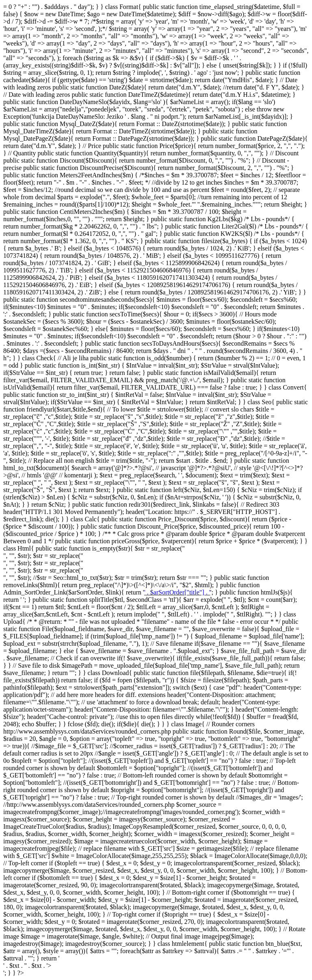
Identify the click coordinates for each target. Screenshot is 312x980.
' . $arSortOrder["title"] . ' (177, 592)
